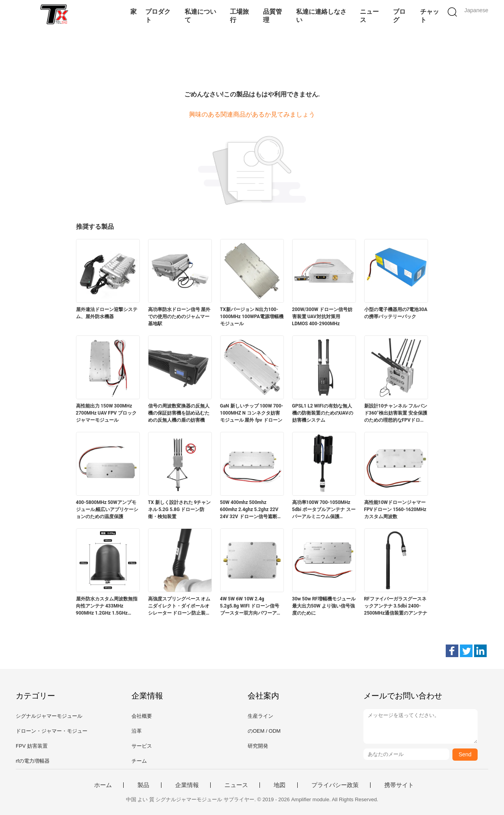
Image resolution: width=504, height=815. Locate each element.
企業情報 (187, 785)
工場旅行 (239, 16)
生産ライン (260, 716)
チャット (430, 16)
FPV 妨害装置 (32, 746)
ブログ (399, 16)
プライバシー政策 (335, 785)
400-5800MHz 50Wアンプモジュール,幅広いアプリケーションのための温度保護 (107, 509)
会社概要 (142, 716)
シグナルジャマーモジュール (49, 716)
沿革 (137, 731)
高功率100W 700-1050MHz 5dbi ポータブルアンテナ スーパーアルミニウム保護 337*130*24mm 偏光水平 (324, 510)
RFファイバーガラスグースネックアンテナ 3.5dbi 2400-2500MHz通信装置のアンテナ (396, 606)
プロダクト (158, 16)
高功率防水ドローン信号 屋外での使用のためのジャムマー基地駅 (179, 317)
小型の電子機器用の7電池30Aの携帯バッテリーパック (396, 313)
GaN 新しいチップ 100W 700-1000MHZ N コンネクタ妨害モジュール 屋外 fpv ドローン (252, 413)
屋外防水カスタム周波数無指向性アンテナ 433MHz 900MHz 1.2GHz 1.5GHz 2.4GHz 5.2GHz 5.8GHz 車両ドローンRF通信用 (107, 606)
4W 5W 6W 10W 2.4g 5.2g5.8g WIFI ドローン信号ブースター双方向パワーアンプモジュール (251, 606)
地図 (280, 785)
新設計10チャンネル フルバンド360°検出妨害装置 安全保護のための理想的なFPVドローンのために (396, 413)
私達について (200, 16)
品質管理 (272, 16)
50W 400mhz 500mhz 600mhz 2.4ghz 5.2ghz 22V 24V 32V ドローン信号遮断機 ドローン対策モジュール (251, 510)
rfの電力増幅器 (33, 761)
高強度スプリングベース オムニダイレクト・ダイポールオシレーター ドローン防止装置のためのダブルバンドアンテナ (179, 606)
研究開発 (258, 746)
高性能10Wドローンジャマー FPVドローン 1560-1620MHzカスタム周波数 (395, 509)
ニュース (369, 16)
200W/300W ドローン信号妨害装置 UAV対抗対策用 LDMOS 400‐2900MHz (322, 317)
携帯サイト (399, 785)
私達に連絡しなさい (321, 16)
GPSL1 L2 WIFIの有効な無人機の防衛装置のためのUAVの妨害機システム (323, 413)
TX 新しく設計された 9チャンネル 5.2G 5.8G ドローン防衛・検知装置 (180, 509)
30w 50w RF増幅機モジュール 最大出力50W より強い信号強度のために (324, 606)
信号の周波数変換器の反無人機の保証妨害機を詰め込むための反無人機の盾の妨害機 (179, 413)
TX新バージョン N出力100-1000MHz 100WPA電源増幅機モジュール (252, 317)
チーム (139, 761)
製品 (143, 785)
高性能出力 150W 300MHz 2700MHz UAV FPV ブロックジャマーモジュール (107, 413)
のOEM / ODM (264, 731)
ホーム (103, 785)
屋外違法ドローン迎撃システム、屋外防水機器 (107, 313)
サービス (142, 746)
